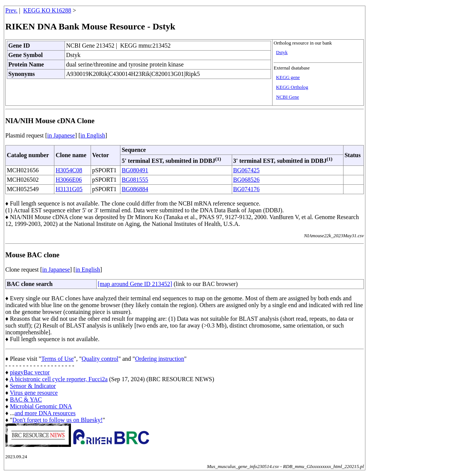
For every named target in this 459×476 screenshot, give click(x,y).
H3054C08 (69, 170)
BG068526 (246, 180)
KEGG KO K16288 (47, 10)
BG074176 (246, 189)
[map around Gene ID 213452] (135, 284)
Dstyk (282, 53)
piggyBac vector (30, 372)
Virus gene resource (34, 393)
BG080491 (135, 170)
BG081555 (135, 180)
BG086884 (135, 189)
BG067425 (246, 170)
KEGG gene (288, 77)
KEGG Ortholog (292, 87)
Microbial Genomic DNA (41, 406)
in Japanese (61, 135)
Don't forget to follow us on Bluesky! (58, 420)
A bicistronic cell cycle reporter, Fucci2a (59, 379)
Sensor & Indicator (33, 386)
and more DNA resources (45, 413)
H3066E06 (69, 180)
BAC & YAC (26, 399)
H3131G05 (69, 189)
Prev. (11, 10)
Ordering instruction (160, 359)
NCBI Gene (287, 97)
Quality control (100, 359)
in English (93, 135)
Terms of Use (57, 359)
